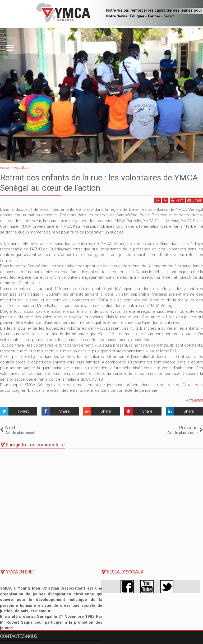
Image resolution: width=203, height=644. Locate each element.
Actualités (194, 400)
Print (177, 200)
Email (195, 200)
